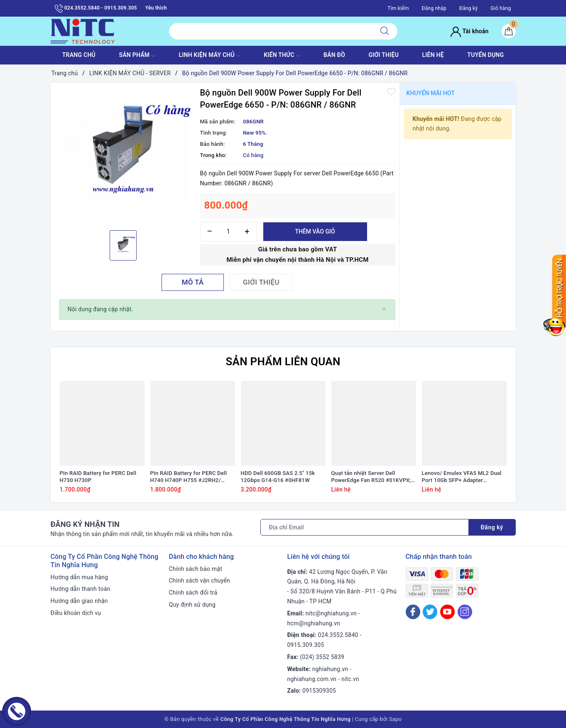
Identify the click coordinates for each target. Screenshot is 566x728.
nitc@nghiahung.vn (331, 613)
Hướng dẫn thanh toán (81, 589)
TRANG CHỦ (79, 55)
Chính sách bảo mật (196, 569)
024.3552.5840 (338, 635)
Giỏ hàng (501, 8)
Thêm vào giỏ (315, 231)
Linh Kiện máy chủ (209, 56)
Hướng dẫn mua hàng (80, 577)
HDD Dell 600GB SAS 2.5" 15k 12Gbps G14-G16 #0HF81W (278, 477)
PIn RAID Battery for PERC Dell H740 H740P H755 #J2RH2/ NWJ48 (189, 477)
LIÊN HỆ (433, 55)
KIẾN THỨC (282, 56)
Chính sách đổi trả (193, 593)
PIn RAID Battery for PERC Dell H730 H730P (98, 477)
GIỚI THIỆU (383, 55)
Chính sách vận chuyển (200, 580)
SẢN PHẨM (137, 56)
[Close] (384, 309)
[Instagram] (465, 612)
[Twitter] (430, 612)
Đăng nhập (434, 8)
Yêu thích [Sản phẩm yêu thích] (156, 8)
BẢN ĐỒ (334, 55)
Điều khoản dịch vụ (76, 613)
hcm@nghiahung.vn (314, 623)
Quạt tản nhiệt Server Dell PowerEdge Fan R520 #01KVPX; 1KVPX (371, 477)
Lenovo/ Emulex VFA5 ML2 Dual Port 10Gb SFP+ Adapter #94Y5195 (462, 477)
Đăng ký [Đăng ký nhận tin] (492, 527)
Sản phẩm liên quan (283, 362)
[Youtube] (447, 612)
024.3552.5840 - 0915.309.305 (96, 8)
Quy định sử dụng (192, 605)
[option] (123, 155)
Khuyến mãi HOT (431, 93)
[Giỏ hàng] (509, 31)
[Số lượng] (229, 232)
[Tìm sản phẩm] (271, 31)
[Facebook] (413, 612)
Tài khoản (469, 31)
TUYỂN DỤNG (485, 55)
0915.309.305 (306, 645)
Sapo (396, 719)
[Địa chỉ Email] (365, 527)
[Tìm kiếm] (385, 31)
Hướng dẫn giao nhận (79, 601)
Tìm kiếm (398, 8)
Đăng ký (468, 8)
